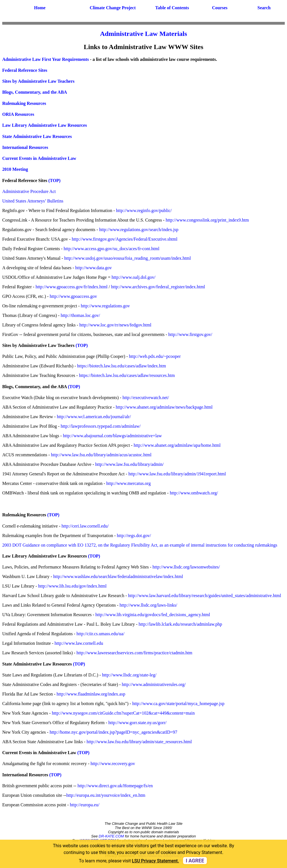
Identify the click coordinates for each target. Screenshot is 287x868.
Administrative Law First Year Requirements (46, 59)
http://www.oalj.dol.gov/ (134, 277)
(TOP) (55, 180)
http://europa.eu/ (85, 805)
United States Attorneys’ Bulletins (33, 201)
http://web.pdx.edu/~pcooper (155, 356)
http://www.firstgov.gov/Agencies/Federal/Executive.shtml (125, 239)
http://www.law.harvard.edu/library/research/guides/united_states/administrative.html (205, 596)
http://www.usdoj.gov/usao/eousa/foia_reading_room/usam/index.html (127, 258)
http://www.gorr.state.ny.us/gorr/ (138, 723)
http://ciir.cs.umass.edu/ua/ (100, 634)
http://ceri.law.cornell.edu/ (85, 526)
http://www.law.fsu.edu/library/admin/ (129, 464)
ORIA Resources (18, 114)
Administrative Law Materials (144, 34)
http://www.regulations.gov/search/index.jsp (139, 230)
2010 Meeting (15, 169)
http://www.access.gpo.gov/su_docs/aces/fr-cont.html (112, 249)
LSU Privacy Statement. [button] (156, 861)
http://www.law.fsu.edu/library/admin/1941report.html (177, 474)
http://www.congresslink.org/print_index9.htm (207, 220)
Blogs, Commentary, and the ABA (35, 92)
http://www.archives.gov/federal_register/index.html (158, 287)
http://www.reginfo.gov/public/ (144, 210)
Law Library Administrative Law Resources (45, 125)
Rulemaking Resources (24, 103)
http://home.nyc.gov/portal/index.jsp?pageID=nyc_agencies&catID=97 (114, 732)
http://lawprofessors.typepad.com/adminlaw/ (100, 426)
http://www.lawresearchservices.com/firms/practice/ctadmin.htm (134, 653)
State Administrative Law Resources (37, 136)
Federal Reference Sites (25, 70)
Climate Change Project (113, 8)
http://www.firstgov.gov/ (190, 334)
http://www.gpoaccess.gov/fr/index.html (72, 287)
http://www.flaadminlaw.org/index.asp (91, 694)
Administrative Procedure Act (29, 191)
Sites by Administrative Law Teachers (38, 81)
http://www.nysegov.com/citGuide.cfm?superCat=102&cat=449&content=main (123, 713)
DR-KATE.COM (111, 836)
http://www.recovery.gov (113, 764)
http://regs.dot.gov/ (134, 536)
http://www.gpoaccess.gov (73, 296)
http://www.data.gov (93, 268)
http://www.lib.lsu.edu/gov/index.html (72, 586)
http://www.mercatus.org (129, 483)
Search (264, 8)
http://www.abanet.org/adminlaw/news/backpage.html (164, 407)
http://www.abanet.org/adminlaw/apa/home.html (177, 445)
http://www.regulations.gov (105, 306)
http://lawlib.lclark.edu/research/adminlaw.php (180, 624)
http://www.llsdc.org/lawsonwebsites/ (186, 567)
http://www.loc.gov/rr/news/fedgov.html (115, 325)
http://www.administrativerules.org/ (154, 684)
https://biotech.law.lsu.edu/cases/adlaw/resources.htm (127, 375)
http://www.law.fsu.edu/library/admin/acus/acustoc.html (101, 455)
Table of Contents (172, 8)
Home (40, 8)
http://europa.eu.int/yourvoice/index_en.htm (106, 795)
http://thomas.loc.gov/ (80, 315)
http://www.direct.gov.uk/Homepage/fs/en (115, 786)
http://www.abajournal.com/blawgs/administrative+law (112, 436)
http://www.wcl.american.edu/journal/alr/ (94, 417)
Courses (220, 8)
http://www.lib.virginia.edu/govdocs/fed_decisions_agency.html (153, 615)
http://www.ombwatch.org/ (194, 493)
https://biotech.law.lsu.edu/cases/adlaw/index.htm (121, 366)
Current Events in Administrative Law (39, 158)
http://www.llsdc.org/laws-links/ (149, 605)
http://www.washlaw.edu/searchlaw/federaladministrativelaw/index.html (118, 576)
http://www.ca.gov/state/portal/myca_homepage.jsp (178, 704)
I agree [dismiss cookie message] (195, 861)
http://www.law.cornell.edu (79, 643)
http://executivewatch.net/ (146, 398)
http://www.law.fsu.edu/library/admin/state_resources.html (139, 742)
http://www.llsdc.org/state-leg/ (129, 675)
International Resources (25, 147)
